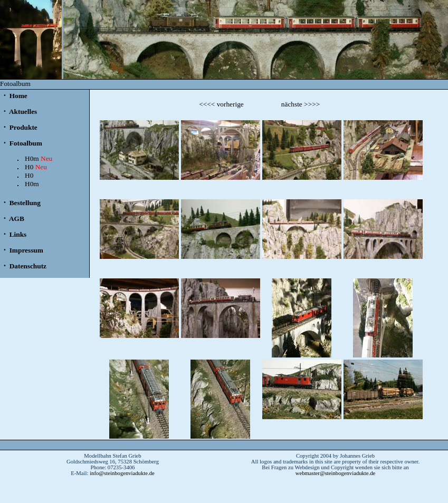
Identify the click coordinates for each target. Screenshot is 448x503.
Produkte (22, 127)
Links (17, 234)
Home (17, 96)
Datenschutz (27, 266)
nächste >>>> (301, 104)
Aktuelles (22, 112)
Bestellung (24, 203)
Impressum (25, 250)
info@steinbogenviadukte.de (122, 473)
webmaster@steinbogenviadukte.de (336, 473)
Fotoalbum (25, 143)
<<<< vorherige (221, 104)
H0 (36, 167)
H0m (39, 158)
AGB (16, 219)
